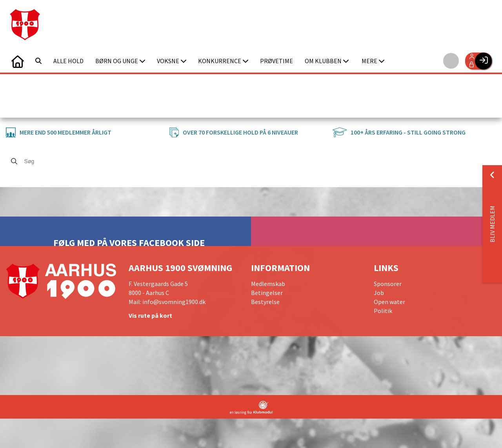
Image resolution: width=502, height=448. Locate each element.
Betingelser (267, 293)
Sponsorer (388, 284)
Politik (383, 311)
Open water (389, 302)
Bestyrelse (265, 302)
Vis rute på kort (150, 315)
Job (379, 293)
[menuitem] (18, 61)
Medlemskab (268, 284)
